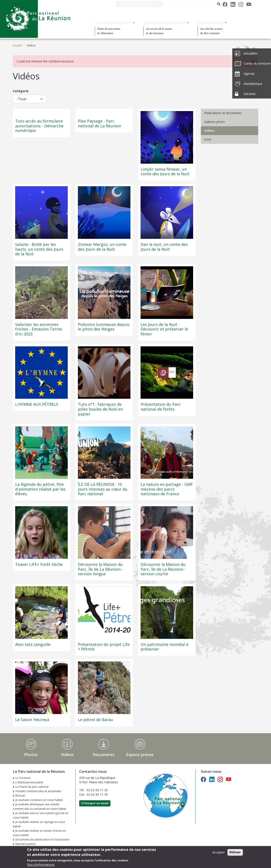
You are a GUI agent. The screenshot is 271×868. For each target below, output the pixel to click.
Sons (208, 139)
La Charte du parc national (32, 787)
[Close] (253, 62)
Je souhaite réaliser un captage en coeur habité (39, 824)
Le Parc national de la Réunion (141, 4)
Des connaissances (165, 23)
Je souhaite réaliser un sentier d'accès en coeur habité (39, 833)
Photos (31, 755)
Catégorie (21, 91)
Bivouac (20, 796)
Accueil (17, 45)
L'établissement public (29, 782)
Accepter (219, 854)
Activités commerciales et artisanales (38, 791)
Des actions (211, 23)
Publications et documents (223, 113)
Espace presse (140, 755)
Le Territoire (23, 778)
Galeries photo (215, 122)
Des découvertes (113, 23)
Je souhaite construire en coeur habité (39, 800)
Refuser (235, 853)
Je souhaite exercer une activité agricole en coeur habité (41, 815)
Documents (104, 755)
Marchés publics (26, 844)
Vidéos (209, 131)
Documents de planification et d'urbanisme (42, 840)
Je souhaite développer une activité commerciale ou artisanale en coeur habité (39, 807)
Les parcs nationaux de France (191, 4)
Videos (67, 755)
